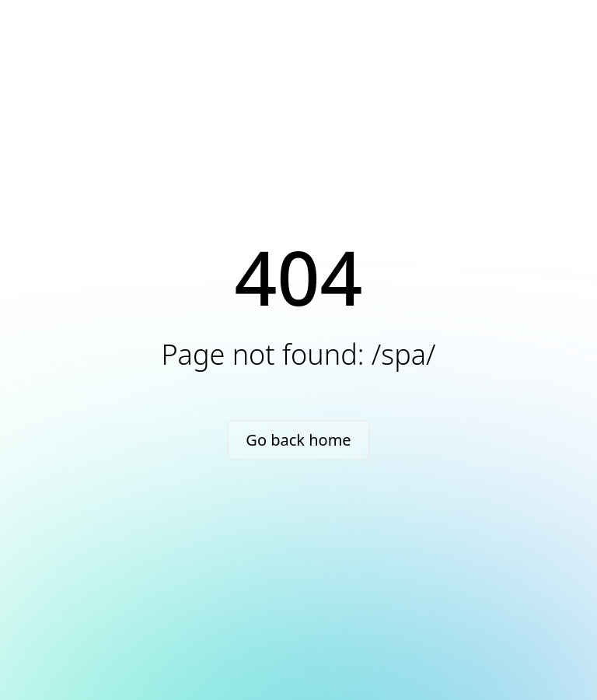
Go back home (298, 440)
